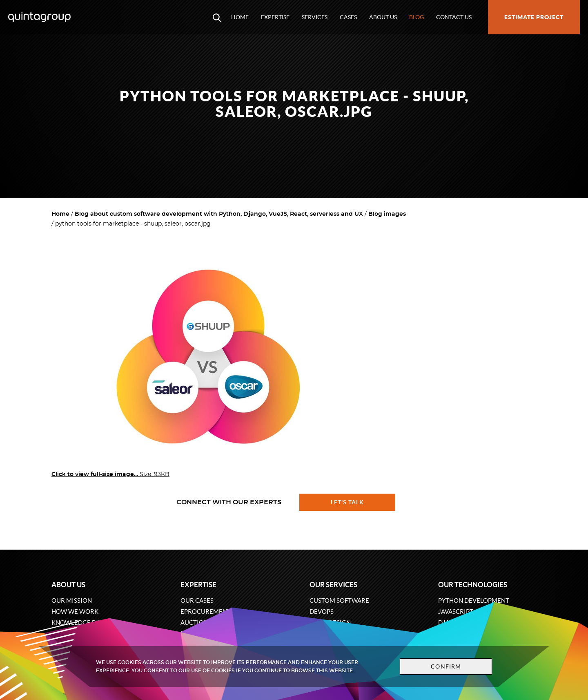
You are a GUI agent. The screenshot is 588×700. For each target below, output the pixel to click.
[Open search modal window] (217, 17)
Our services (333, 585)
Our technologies (473, 585)
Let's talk (347, 502)
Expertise (275, 17)
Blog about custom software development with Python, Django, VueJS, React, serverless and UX (219, 214)
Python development (474, 600)
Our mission (72, 600)
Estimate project (534, 17)
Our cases (197, 600)
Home (240, 17)
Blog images (387, 214)
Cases (348, 17)
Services (315, 17)
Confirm (446, 666)
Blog (416, 17)
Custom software (339, 600)
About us (383, 17)
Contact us (454, 17)
